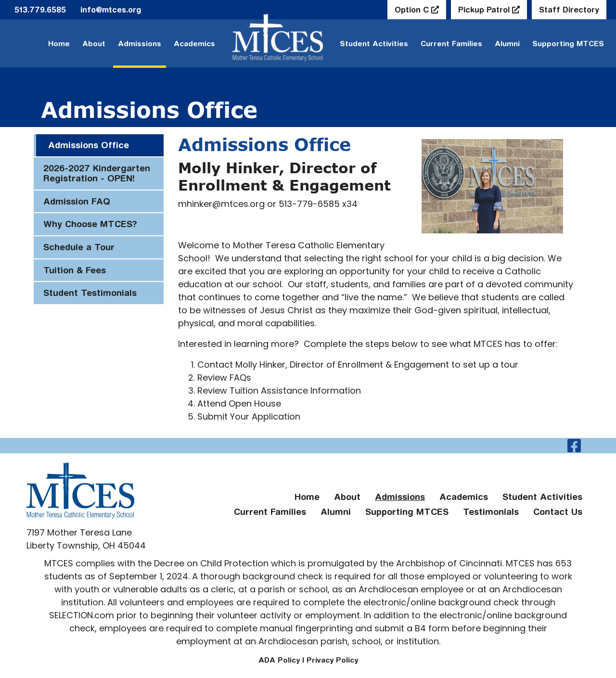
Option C (413, 10)
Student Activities (542, 497)
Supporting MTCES (568, 44)
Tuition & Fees (75, 270)
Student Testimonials (90, 293)
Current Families (451, 44)
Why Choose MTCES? (90, 224)
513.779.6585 (40, 10)
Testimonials (491, 512)
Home (59, 44)
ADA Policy (279, 660)
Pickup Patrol (485, 10)
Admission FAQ (77, 201)
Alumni (507, 44)
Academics (194, 44)
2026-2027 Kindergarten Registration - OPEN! (97, 173)
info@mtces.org (111, 10)
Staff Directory (569, 10)
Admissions (140, 44)
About (94, 44)
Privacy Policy (332, 660)
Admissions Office (89, 145)
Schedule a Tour (79, 247)
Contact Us (558, 512)
